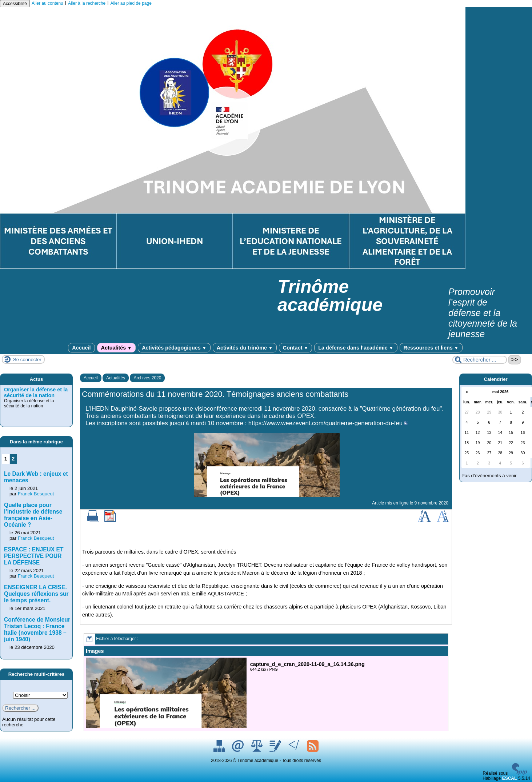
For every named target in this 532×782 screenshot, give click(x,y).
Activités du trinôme (245, 348)
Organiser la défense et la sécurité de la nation (36, 392)
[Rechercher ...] (480, 360)
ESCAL (510, 778)
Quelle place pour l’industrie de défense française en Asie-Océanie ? (33, 515)
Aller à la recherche (87, 3)
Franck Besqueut (36, 494)
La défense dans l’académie (356, 348)
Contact (295, 348)
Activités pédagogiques (174, 348)
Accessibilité (15, 4)
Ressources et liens (431, 348)
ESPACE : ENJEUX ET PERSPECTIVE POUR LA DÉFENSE (34, 556)
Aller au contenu (47, 3)
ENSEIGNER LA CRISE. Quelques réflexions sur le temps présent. (36, 594)
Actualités (117, 348)
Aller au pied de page (131, 3)
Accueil (81, 348)
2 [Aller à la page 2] (13, 459)
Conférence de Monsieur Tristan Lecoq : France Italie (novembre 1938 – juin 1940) (37, 629)
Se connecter (27, 360)
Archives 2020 (147, 378)
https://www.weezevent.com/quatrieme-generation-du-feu (325, 423)
